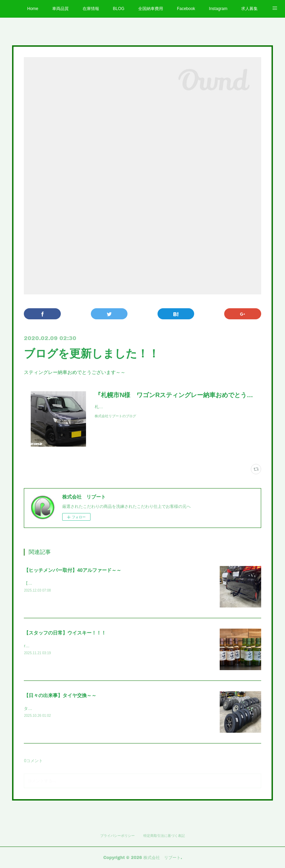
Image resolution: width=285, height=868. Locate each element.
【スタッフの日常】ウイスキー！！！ (65, 633)
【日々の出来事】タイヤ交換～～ (60, 695)
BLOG (119, 9)
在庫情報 (91, 9)
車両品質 (60, 9)
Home (33, 9)
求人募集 (249, 9)
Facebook (186, 9)
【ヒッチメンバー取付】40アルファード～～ (73, 570)
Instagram (218, 9)
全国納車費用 (151, 9)
